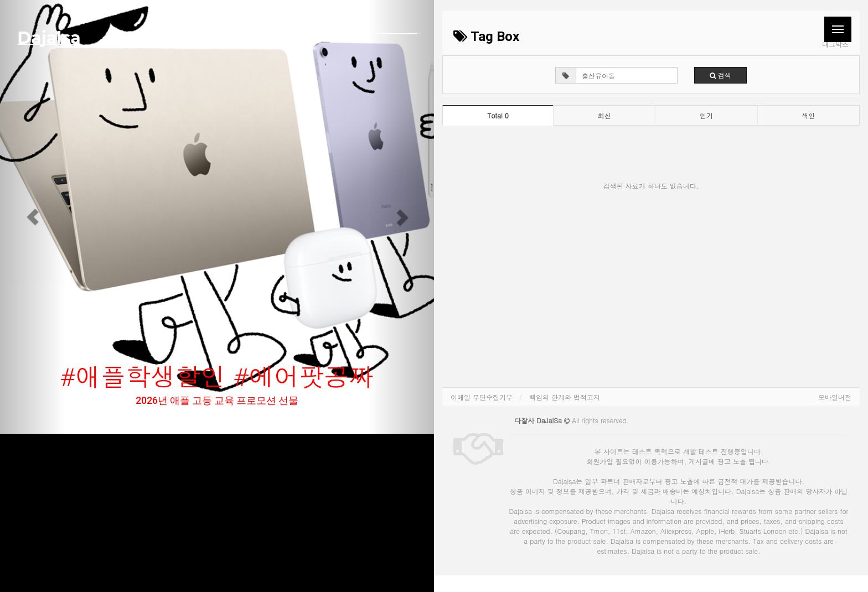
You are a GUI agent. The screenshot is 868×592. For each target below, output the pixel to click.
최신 (604, 115)
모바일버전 (835, 397)
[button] (33, 217)
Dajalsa (49, 38)
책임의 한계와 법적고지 (565, 397)
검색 (720, 75)
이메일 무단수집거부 (482, 397)
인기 (706, 115)
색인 (808, 115)
